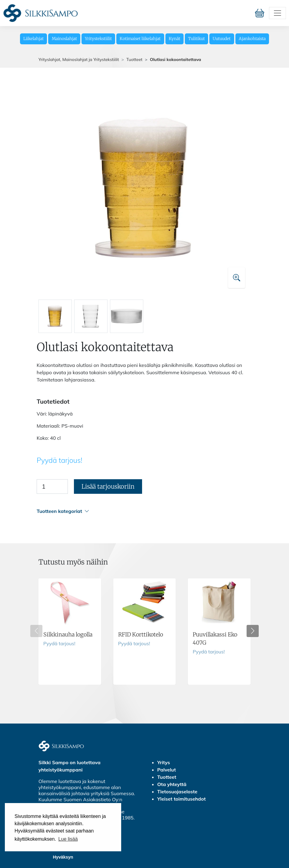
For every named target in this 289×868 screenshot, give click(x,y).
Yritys (164, 762)
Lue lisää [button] (68, 839)
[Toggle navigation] (277, 13)
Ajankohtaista (252, 39)
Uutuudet (222, 39)
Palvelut (166, 770)
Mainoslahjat (64, 39)
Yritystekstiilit (98, 39)
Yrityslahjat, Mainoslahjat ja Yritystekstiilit (79, 59)
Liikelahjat (33, 39)
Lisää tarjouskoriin (108, 486)
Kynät (174, 39)
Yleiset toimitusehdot (181, 799)
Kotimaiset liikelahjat (140, 39)
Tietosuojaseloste (177, 792)
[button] (144, 511)
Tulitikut (196, 39)
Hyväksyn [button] (63, 857)
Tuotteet (134, 59)
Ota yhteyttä (172, 784)
